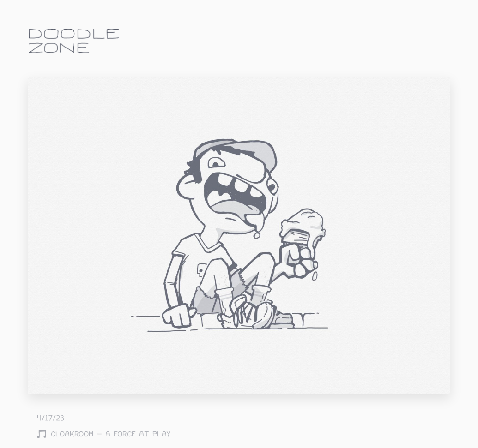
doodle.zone (74, 41)
